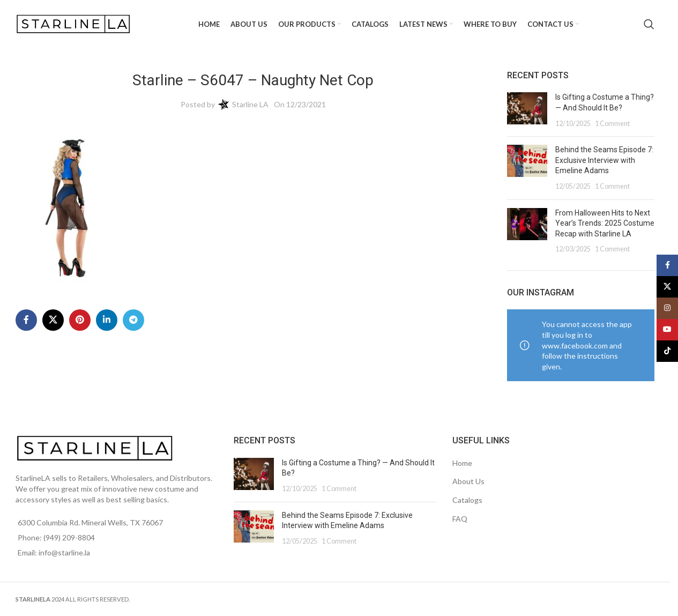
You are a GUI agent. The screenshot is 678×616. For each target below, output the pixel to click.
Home (462, 463)
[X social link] (53, 320)
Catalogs (467, 500)
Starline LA (250, 104)
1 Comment (612, 124)
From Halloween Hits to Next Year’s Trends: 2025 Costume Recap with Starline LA (605, 223)
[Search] (649, 24)
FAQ (460, 519)
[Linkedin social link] (107, 320)
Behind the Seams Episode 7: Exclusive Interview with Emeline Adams (604, 160)
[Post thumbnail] (527, 110)
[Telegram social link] (133, 320)
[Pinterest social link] (80, 320)
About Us (468, 481)
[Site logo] (74, 23)
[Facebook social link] (26, 320)
